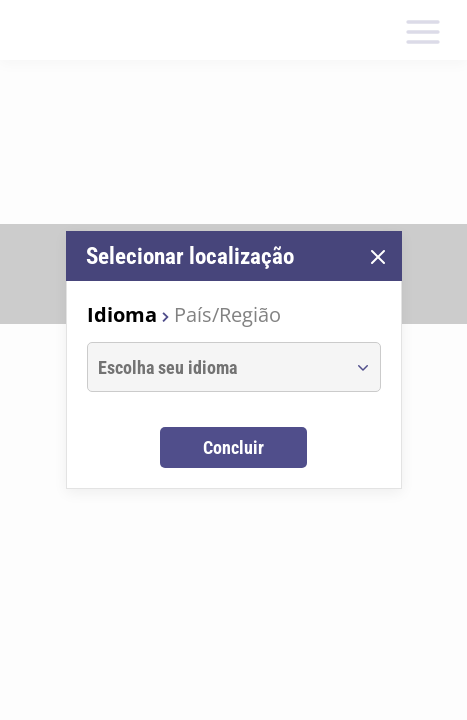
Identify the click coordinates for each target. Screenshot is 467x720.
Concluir (233, 447)
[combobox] (215, 367)
